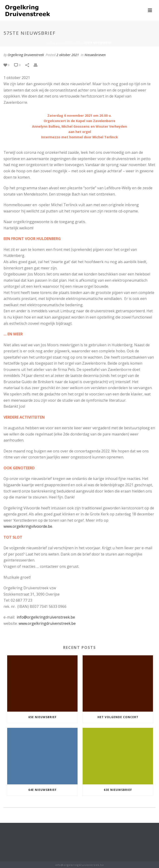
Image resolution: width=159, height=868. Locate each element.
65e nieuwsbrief (42, 717)
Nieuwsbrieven (70, 43)
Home (51, 43)
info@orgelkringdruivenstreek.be (46, 617)
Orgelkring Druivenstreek (26, 55)
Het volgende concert (118, 717)
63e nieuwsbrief (118, 790)
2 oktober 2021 (68, 55)
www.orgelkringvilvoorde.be (28, 526)
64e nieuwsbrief (42, 790)
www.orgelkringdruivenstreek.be (47, 623)
